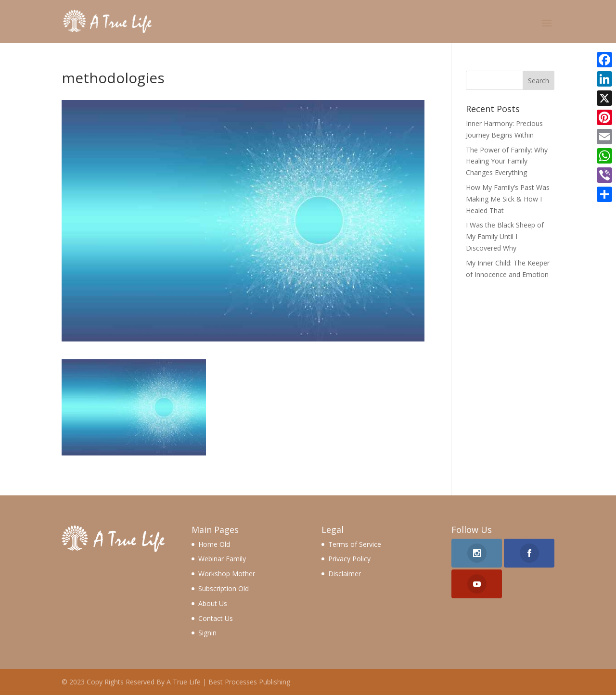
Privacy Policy (349, 559)
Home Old (214, 544)
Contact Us (216, 618)
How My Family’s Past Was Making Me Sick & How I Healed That (508, 199)
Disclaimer (345, 574)
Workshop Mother (227, 574)
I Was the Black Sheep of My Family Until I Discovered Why (505, 236)
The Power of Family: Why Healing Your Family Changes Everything (507, 161)
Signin (207, 633)
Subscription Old (224, 588)
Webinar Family (222, 559)
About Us (213, 603)
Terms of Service (355, 544)
